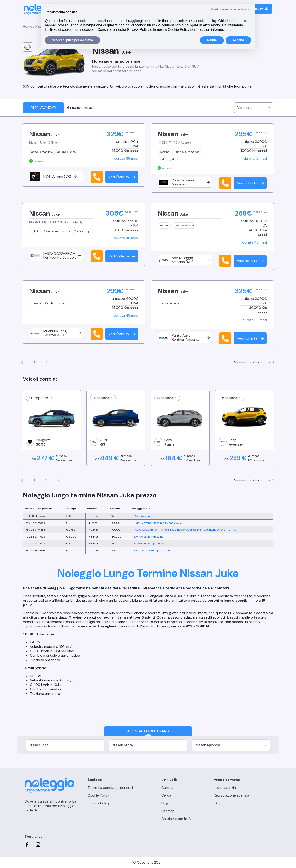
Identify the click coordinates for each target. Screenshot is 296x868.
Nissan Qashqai (208, 745)
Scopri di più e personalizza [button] (72, 40)
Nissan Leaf (39, 745)
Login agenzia (225, 788)
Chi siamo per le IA (176, 819)
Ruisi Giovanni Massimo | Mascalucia (157, 523)
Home (28, 27)
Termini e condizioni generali (110, 788)
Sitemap (168, 811)
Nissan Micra (123, 745)
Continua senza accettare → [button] (231, 9)
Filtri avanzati (43, 108)
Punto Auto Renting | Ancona (152, 550)
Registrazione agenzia (231, 795)
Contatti (168, 788)
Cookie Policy (98, 795)
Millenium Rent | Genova (149, 544)
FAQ (217, 803)
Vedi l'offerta (122, 177)
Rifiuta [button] (212, 40)
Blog (165, 803)
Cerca (166, 795)
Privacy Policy (99, 803)
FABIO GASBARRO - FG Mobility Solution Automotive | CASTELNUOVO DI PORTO (185, 530)
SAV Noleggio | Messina (149, 537)
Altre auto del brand (148, 731)
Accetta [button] (238, 40)
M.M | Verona (142, 516)
